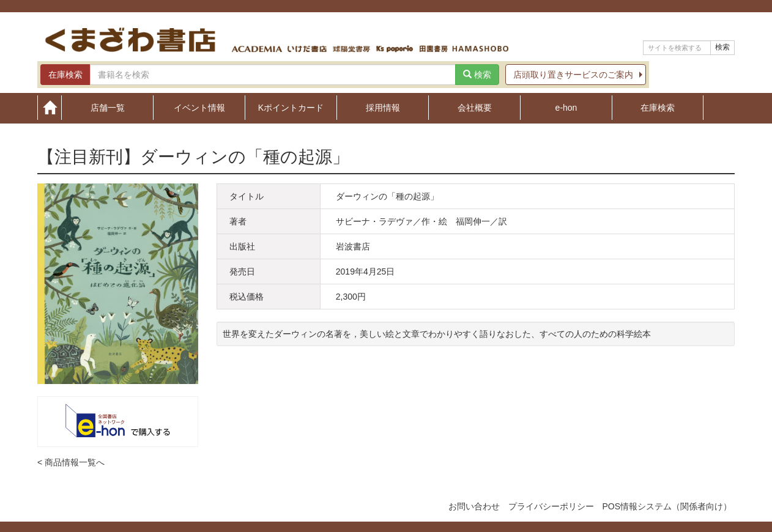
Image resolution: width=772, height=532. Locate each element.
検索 (722, 47)
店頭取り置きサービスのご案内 (573, 75)
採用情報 (383, 107)
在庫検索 (658, 107)
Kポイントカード (291, 107)
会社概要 (475, 107)
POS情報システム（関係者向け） (667, 506)
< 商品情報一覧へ (71, 462)
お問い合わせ (474, 506)
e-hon (566, 107)
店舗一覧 (108, 107)
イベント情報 (199, 107)
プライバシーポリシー (551, 506)
